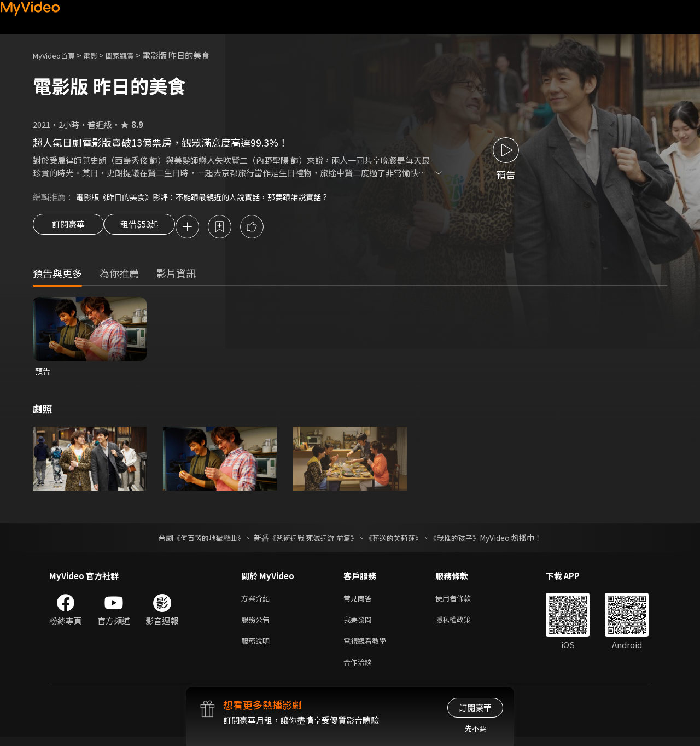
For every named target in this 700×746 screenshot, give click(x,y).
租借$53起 (149, 228)
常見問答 (360, 601)
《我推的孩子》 (463, 540)
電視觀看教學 (368, 647)
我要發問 (360, 624)
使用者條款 (462, 601)
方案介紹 (258, 601)
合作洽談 (360, 670)
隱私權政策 (462, 624)
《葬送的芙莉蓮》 (398, 540)
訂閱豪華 (68, 228)
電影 (99, 55)
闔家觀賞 (132, 55)
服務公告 (258, 624)
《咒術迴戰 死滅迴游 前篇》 (312, 540)
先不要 (476, 728)
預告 (43, 373)
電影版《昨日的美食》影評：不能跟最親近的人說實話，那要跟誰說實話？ (211, 197)
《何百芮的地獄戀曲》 (202, 540)
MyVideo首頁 (58, 55)
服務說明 (258, 647)
